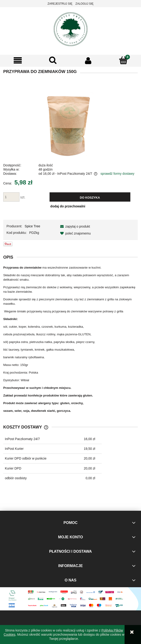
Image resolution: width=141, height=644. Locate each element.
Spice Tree (33, 226)
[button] (18, 61)
